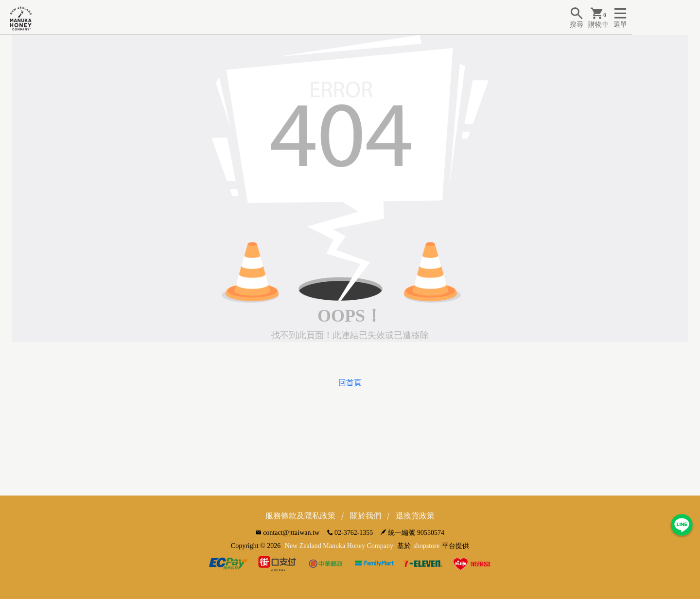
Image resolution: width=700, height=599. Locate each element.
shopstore (426, 546)
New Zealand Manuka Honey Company (339, 546)
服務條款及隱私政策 (300, 516)
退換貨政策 (415, 516)
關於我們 (366, 516)
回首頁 (350, 383)
